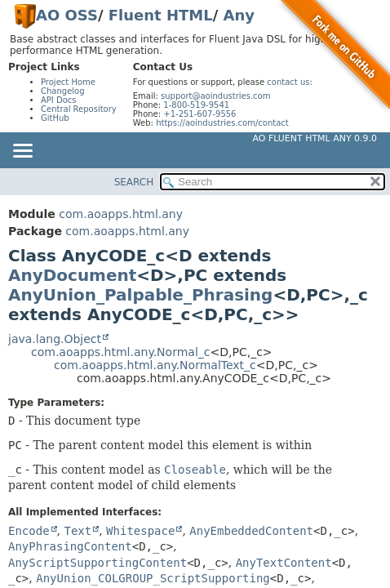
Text (78, 531)
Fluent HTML (161, 15)
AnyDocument (72, 275)
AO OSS (67, 15)
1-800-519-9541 (196, 105)
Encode (29, 531)
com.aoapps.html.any (121, 214)
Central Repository (79, 109)
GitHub (55, 118)
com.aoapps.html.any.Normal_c (120, 352)
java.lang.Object (55, 339)
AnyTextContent (284, 563)
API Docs (59, 100)
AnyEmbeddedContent (251, 531)
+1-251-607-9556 (199, 114)
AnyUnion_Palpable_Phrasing (140, 295)
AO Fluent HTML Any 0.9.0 (315, 138)
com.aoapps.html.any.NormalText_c (155, 365)
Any (239, 15)
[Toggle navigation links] (22, 152)
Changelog (63, 91)
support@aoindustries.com (215, 96)
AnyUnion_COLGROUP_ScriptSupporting (153, 578)
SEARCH (134, 182)
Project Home (68, 82)
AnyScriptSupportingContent (97, 563)
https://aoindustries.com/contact (222, 123)
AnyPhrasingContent (70, 546)
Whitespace (140, 531)
